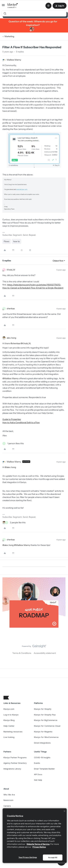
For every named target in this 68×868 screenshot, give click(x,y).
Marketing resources (13, 732)
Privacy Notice (39, 847)
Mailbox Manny (14, 60)
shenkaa (11, 309)
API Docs (38, 774)
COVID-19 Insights (42, 758)
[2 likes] (14, 523)
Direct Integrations (42, 743)
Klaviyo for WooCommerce (46, 737)
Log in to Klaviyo (11, 715)
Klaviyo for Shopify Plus (45, 715)
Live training (9, 737)
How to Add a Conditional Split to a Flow (21, 422)
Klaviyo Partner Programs (15, 758)
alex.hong (11, 338)
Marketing (9, 36)
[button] (3, 6)
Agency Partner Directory (15, 763)
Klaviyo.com (9, 709)
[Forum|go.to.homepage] (13, 6)
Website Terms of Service (38, 844)
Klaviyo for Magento (43, 732)
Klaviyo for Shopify (43, 709)
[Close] (65, 811)
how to (16, 241)
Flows (7, 241)
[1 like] (13, 444)
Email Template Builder (44, 769)
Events (37, 763)
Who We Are (9, 795)
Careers (7, 806)
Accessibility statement (45, 653)
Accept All (53, 857)
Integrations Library (12, 769)
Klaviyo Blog (9, 720)
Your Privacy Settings (28, 857)
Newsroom (8, 800)
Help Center (9, 726)
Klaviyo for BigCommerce (46, 720)
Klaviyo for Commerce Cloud (47, 726)
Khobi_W (11, 270)
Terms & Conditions (22, 653)
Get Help (38, 780)
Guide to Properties (12, 419)
